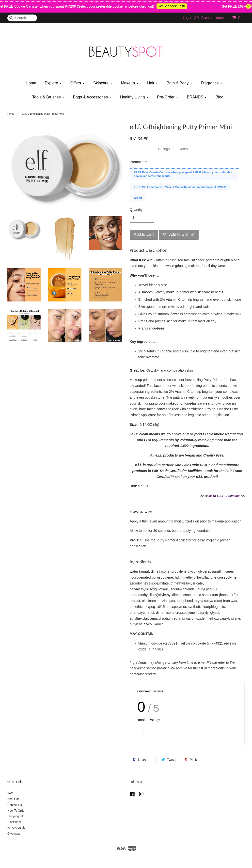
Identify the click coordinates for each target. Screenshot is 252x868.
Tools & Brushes (48, 97)
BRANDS (197, 97)
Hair (153, 83)
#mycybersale (16, 828)
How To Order (16, 811)
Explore (53, 83)
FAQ (10, 793)
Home (31, 83)
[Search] (22, 18)
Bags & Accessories (92, 97)
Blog (220, 97)
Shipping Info (16, 816)
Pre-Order (168, 97)
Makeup (130, 83)
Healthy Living (134, 97)
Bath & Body (179, 83)
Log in (188, 18)
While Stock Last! (176, 6)
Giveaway (14, 834)
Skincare (103, 83)
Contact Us (15, 805)
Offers (78, 83)
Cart (241, 18)
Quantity (136, 210)
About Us (13, 799)
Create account (213, 18)
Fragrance (212, 83)
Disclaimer (14, 822)
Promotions (138, 162)
